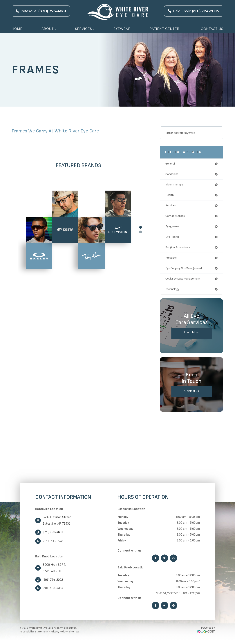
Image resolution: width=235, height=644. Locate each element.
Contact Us (212, 29)
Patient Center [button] (166, 29)
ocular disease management (185, 282)
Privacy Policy (59, 636)
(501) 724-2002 (53, 584)
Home (17, 29)
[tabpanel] (78, 230)
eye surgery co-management (186, 272)
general (171, 164)
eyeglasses (173, 228)
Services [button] (85, 29)
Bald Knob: (194, 11)
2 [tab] (141, 232)
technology (173, 293)
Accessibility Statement (34, 636)
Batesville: (41, 11)
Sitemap (74, 636)
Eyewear (122, 29)
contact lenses (177, 218)
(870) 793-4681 (53, 536)
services (171, 207)
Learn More (192, 336)
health (170, 196)
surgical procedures (179, 250)
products (172, 261)
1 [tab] (141, 227)
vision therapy (176, 185)
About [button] (49, 29)
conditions (173, 175)
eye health (173, 239)
